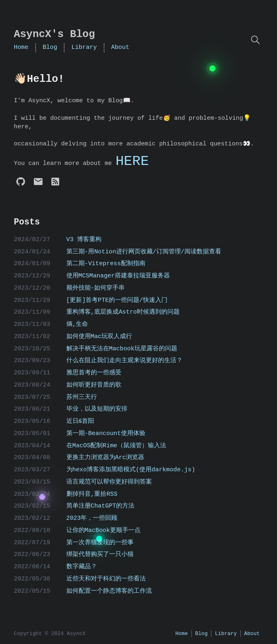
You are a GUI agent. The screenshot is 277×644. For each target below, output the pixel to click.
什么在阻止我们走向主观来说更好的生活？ (124, 360)
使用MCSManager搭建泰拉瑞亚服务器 (118, 276)
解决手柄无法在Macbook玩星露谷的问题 (122, 349)
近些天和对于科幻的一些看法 (106, 579)
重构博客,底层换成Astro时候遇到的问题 (123, 312)
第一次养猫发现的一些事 (100, 543)
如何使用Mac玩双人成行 (99, 336)
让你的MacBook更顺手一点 (103, 530)
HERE (132, 161)
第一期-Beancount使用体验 (106, 433)
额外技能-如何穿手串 (96, 288)
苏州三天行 (82, 397)
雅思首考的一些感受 (94, 373)
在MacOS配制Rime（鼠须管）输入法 (116, 446)
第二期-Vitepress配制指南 (106, 264)
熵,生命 (77, 324)
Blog (50, 47)
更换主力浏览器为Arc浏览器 (106, 457)
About (120, 47)
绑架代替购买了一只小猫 (100, 554)
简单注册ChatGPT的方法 (100, 506)
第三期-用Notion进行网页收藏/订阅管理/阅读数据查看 (144, 252)
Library (84, 47)
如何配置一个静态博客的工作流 (109, 591)
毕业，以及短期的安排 (97, 409)
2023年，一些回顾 (92, 518)
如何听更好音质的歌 (94, 385)
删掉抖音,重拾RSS (92, 494)
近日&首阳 (80, 421)
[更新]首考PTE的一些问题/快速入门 (117, 300)
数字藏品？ (82, 567)
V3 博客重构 (84, 240)
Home (21, 47)
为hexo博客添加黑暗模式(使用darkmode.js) (131, 470)
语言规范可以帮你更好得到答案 (109, 482)
